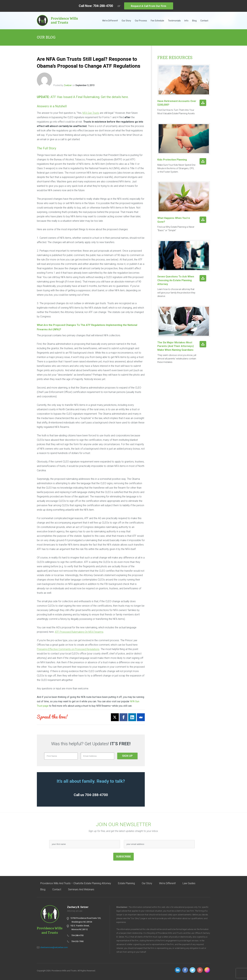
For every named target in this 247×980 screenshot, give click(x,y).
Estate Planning (126, 883)
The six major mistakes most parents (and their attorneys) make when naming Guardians (176, 346)
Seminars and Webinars (81, 889)
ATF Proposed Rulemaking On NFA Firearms (79, 632)
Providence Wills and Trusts (57, 20)
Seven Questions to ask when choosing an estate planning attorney (176, 280)
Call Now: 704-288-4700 (96, 6)
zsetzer (68, 85)
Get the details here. (115, 97)
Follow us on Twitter (192, 970)
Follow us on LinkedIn (178, 970)
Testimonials (174, 21)
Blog (194, 21)
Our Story (126, 21)
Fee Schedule (157, 21)
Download (203, 103)
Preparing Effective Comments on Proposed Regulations (68, 649)
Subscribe (123, 857)
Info (186, 21)
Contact (204, 21)
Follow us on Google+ (200, 970)
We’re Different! (110, 21)
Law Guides (189, 883)
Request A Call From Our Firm (149, 6)
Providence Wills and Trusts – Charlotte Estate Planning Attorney (76, 883)
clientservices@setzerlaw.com (54, 947)
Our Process (141, 21)
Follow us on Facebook (185, 970)
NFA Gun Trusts (91, 113)
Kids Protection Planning (172, 160)
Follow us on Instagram (207, 970)
